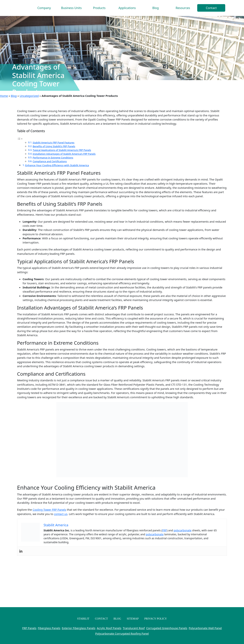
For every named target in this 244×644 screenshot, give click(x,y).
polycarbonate (182, 530)
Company (44, 8)
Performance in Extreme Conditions (53, 158)
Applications (127, 8)
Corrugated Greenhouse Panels (167, 628)
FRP (164, 530)
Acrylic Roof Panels (109, 628)
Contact (211, 8)
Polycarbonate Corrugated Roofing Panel (122, 633)
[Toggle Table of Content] (20, 138)
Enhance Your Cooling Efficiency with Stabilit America (57, 165)
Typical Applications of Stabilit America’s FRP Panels (62, 150)
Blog (156, 8)
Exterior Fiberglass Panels (79, 628)
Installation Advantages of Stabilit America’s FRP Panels (64, 154)
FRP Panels (29, 628)
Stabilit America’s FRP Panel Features (54, 143)
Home (4, 96)
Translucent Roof (134, 628)
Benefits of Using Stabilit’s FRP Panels (54, 146)
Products (99, 8)
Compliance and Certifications (50, 161)
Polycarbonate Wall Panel (205, 628)
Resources (183, 8)
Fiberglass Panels (49, 628)
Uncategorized (29, 96)
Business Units (71, 8)
